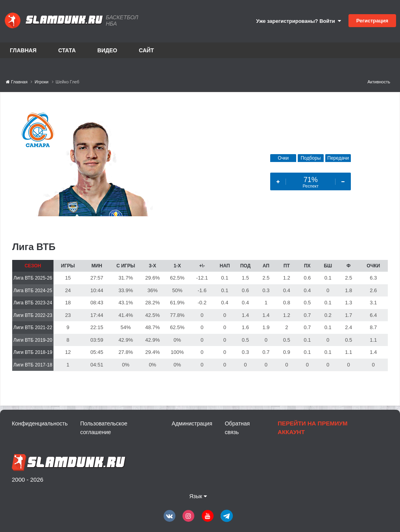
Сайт (147, 50)
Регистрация (372, 21)
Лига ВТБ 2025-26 (33, 278)
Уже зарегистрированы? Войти (299, 21)
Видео (107, 50)
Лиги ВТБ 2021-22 (33, 328)
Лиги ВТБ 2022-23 (33, 315)
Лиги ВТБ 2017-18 (33, 365)
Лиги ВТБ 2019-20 (33, 340)
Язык (198, 496)
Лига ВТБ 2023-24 (33, 303)
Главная (23, 50)
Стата (67, 50)
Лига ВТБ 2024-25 (33, 291)
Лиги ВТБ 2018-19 (33, 352)
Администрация (192, 423)
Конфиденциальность (40, 423)
